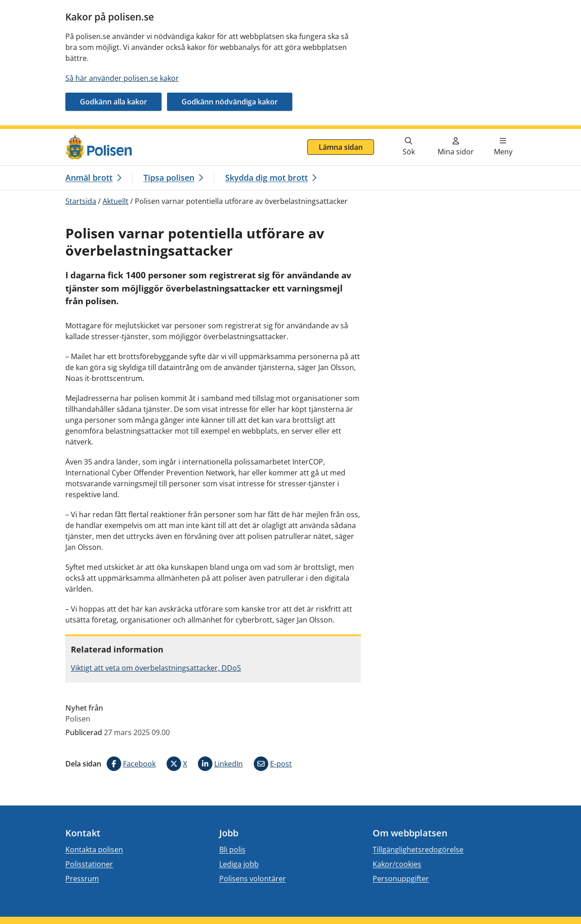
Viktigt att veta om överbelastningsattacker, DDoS (156, 668)
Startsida (81, 201)
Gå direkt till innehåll (42, 134)
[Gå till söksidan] (409, 147)
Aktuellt (116, 201)
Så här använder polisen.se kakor (122, 78)
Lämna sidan (341, 147)
